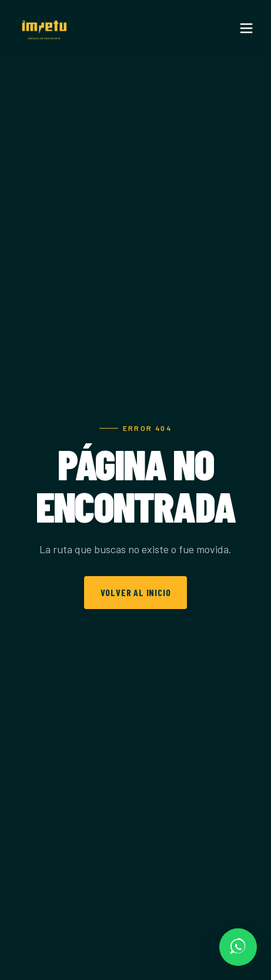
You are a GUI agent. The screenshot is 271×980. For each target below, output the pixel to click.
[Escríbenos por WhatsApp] (238, 947)
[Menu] (246, 28)
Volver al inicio (136, 592)
